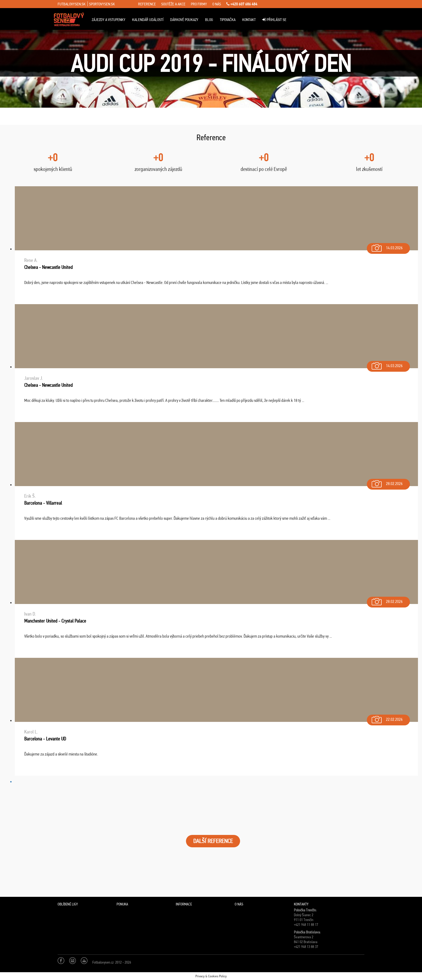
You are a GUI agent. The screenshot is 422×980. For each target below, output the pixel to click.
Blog (209, 20)
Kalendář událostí (148, 20)
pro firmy (199, 4)
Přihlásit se (274, 20)
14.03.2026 (387, 247)
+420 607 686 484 (242, 4)
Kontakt (249, 20)
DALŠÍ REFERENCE (213, 841)
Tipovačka (228, 20)
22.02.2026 (387, 718)
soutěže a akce (173, 4)
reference (147, 4)
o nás (217, 4)
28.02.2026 (387, 482)
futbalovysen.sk (72, 4)
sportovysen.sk (102, 4)
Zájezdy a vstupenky (109, 20)
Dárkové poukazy (184, 20)
